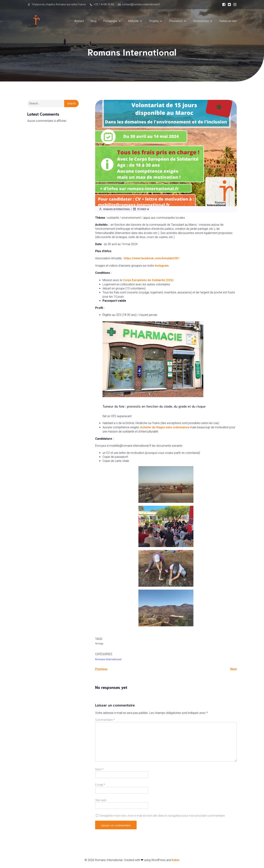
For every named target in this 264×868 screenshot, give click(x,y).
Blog (93, 21)
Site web (101, 800)
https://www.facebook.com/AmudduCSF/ (151, 258)
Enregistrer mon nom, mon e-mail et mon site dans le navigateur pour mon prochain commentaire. (163, 816)
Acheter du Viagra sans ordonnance (165, 427)
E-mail (100, 785)
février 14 (141, 209)
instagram (162, 266)
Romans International (115, 209)
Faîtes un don (228, 21)
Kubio (176, 860)
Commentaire (105, 720)
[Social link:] (223, 5)
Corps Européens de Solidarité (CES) (148, 280)
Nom (99, 770)
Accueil (79, 21)
